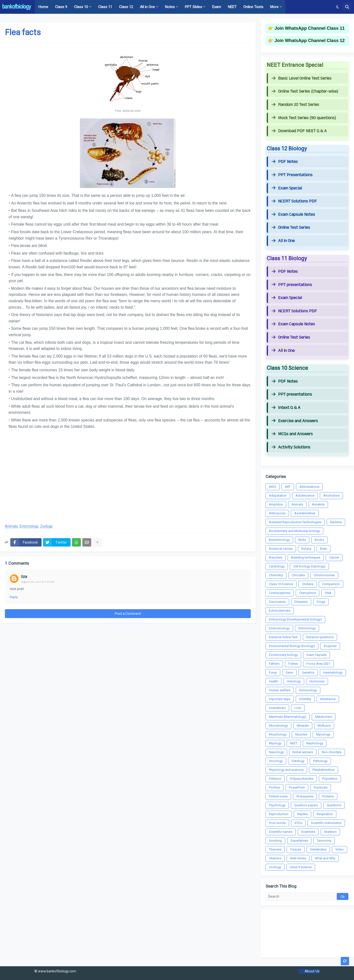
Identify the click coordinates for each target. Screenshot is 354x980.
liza (24, 577)
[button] (338, 7)
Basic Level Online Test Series (302, 78)
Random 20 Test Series (295, 105)
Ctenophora (308, 593)
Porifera (274, 787)
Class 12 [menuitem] (126, 7)
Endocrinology (279, 628)
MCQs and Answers (292, 434)
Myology (275, 743)
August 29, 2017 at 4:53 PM (38, 582)
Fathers (274, 664)
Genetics (308, 672)
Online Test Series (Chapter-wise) (305, 91)
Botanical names (281, 549)
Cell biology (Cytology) (309, 566)
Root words (277, 823)
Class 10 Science (281, 584)
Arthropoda (277, 513)
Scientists (308, 832)
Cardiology (277, 566)
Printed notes (278, 796)
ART (288, 487)
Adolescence (305, 496)
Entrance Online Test (283, 637)
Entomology (29, 526)
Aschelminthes (305, 513)
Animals (11, 526)
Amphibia (276, 504)
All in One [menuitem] (147, 7)
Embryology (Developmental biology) (295, 619)
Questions (334, 805)
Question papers (306, 805)
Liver (298, 708)
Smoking (275, 841)
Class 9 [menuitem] (61, 7)
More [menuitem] (274, 7)
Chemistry (276, 575)
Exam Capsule (317, 655)
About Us (312, 971)
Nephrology (315, 743)
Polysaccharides (302, 779)
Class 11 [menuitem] (105, 7)
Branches (276, 557)
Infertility (305, 699)
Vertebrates (318, 849)
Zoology (46, 526)
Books (319, 540)
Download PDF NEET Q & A (299, 131)
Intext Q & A (286, 408)
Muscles (301, 734)
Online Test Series (291, 228)
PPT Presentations (292, 175)
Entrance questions (320, 637)
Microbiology (278, 726)
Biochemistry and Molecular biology (294, 531)
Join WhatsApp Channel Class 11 (310, 28)
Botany (306, 549)
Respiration (325, 814)
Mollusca (324, 726)
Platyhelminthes (324, 770)
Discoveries (277, 602)
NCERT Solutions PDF (294, 201)
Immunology (308, 690)
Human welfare (280, 690)
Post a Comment (128, 614)
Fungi (273, 672)
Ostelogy (298, 761)
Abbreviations (309, 487)
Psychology (277, 805)
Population (330, 779)
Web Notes (298, 858)
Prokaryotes (305, 796)
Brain (324, 549)
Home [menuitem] (43, 7)
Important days (280, 699)
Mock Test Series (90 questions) (304, 118)
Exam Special (287, 188)
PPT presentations (292, 285)
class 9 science (301, 867)
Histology (294, 681)
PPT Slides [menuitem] (193, 7)
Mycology (323, 734)
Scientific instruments (326, 823)
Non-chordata (332, 752)
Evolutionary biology (283, 655)
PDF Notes (285, 162)
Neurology (276, 752)
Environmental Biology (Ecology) (292, 646)
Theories (275, 849)
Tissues (296, 849)
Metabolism (324, 717)
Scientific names (281, 832)
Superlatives (299, 841)
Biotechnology (279, 540)
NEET (294, 743)
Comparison (331, 584)
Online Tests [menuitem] (253, 7)
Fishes (293, 664)
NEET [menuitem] (232, 7)
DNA (328, 593)
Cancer (334, 557)
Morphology (278, 734)
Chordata (298, 575)
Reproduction (279, 814)
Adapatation (278, 496)
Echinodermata (280, 611)
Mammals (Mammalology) (288, 717)
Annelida (318, 504)
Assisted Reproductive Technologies (295, 522)
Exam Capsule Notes (293, 215)
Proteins (328, 796)
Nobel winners (303, 752)
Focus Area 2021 (318, 664)
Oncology (276, 761)
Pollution (275, 779)
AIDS (273, 487)
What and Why (325, 858)
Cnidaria (308, 584)
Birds (302, 540)
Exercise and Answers (295, 421)
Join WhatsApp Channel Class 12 (310, 41)
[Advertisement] (128, 480)
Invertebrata (277, 708)
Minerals (303, 726)
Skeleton (330, 832)
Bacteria (336, 522)
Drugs (321, 602)
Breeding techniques (306, 557)
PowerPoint (297, 787)
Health (273, 681)
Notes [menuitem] (170, 7)
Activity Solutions (291, 447)
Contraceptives (280, 593)
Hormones (317, 681)
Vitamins (275, 858)
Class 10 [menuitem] (81, 7)
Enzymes (330, 646)
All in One (283, 241)
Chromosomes (324, 575)
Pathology (320, 761)
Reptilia (302, 814)
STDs (298, 823)
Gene (289, 672)
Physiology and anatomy (286, 770)
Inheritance (328, 699)
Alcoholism (331, 496)
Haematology (333, 672)
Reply (14, 597)
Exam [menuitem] (217, 7)
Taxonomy (324, 841)
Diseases (301, 602)
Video (339, 849)
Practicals (321, 787)
